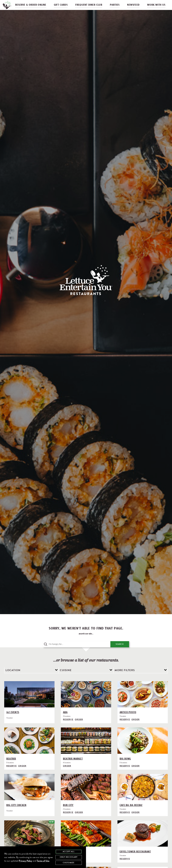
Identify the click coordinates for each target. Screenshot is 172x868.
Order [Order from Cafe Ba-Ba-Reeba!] (136, 819)
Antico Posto (128, 719)
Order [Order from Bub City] (79, 819)
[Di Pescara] (86, 840)
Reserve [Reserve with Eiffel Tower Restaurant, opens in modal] (125, 865)
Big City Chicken (16, 811)
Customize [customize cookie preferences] (69, 863)
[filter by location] (31, 676)
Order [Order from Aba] (79, 726)
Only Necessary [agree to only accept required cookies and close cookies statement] (69, 857)
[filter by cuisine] (86, 676)
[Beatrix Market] (86, 747)
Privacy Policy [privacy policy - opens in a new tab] (25, 861)
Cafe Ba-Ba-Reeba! (131, 811)
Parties (115, 6)
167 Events (13, 719)
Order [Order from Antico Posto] (136, 726)
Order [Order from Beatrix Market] (67, 772)
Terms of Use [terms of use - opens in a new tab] (43, 861)
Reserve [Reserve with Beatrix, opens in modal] (11, 772)
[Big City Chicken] (29, 794)
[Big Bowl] (143, 747)
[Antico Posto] (143, 701)
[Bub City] (86, 794)
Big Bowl (125, 765)
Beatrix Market (73, 765)
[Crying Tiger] (29, 840)
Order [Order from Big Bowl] (136, 772)
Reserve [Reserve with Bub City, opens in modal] (68, 819)
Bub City (68, 811)
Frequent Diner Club (90, 6)
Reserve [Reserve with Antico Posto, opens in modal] (125, 726)
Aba (65, 719)
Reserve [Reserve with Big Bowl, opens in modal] (125, 772)
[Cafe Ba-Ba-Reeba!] (143, 794)
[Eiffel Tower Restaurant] (143, 840)
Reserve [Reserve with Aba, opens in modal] (68, 726)
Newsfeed (133, 6)
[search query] (77, 650)
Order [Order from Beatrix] (22, 772)
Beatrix (11, 765)
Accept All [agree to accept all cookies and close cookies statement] (69, 852)
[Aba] (86, 701)
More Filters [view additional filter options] (125, 676)
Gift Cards (63, 6)
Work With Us (155, 6)
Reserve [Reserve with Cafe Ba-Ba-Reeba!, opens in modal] (125, 819)
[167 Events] (29, 701)
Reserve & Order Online (33, 6)
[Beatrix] (29, 747)
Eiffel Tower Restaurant (135, 858)
